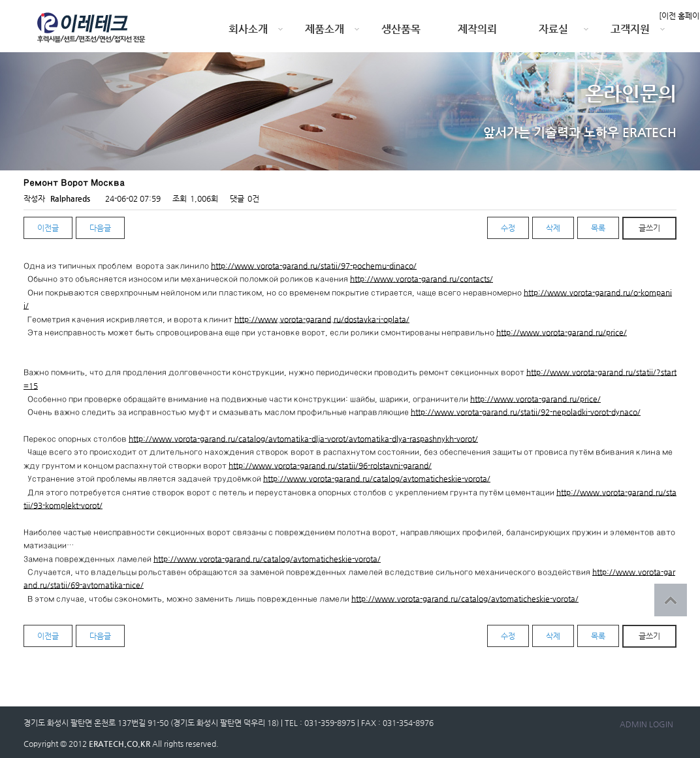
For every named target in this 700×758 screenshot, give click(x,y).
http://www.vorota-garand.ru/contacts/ (422, 279)
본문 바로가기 (0, 0)
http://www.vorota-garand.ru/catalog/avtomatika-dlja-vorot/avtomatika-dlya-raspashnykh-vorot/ (303, 439)
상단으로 (671, 600)
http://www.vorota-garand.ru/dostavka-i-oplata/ (322, 319)
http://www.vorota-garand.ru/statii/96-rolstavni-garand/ (330, 466)
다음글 (100, 228)
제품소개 (325, 29)
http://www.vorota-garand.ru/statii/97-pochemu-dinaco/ (314, 266)
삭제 (553, 228)
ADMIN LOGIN (646, 724)
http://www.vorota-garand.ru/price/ (562, 332)
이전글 (48, 228)
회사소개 (248, 29)
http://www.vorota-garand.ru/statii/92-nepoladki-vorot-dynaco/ (526, 412)
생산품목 (401, 29)
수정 (508, 228)
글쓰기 (649, 228)
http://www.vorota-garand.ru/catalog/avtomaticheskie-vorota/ (377, 479)
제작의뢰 (477, 29)
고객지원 (630, 29)
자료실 (553, 29)
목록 (598, 228)
